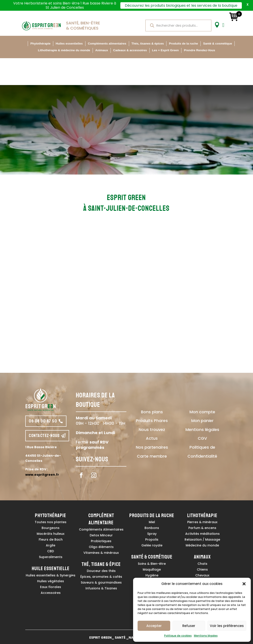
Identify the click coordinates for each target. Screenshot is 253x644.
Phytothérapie (40, 44)
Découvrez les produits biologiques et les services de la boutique (181, 5)
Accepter (154, 626)
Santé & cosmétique (218, 44)
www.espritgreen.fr (42, 475)
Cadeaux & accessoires (130, 50)
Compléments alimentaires (107, 44)
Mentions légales (206, 636)
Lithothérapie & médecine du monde (64, 50)
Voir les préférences (227, 626)
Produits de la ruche (183, 44)
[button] (244, 584)
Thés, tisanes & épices (148, 44)
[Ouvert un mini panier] (234, 18)
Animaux (102, 50)
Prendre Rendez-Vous (199, 50)
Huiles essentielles (69, 44)
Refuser (189, 626)
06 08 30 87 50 (43, 421)
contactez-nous (44, 436)
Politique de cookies (178, 636)
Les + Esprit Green (166, 50)
